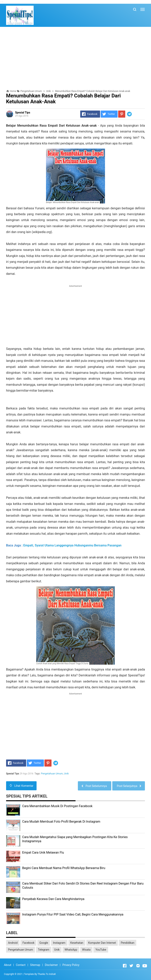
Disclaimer (51, 965)
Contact (21, 965)
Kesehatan (77, 943)
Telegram (44, 950)
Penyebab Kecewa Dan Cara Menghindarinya (53, 899)
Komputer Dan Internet (102, 943)
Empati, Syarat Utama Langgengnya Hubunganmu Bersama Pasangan (72, 545)
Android (13, 943)
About (8, 965)
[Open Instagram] (138, 966)
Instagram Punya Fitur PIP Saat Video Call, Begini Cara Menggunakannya (73, 914)
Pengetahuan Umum (52, 774)
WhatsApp (71, 950)
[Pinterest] (122, 114)
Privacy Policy (71, 965)
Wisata (86, 950)
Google (44, 943)
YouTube (101, 950)
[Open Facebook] (125, 966)
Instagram (59, 943)
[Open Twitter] (131, 966)
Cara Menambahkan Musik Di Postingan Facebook (57, 806)
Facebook (28, 943)
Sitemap (35, 965)
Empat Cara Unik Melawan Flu (43, 853)
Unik (66, 774)
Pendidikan (128, 943)
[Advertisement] (76, 58)
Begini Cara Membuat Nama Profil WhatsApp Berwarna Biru (64, 868)
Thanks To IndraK (47, 974)
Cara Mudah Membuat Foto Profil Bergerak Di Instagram (61, 822)
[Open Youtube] (145, 966)
